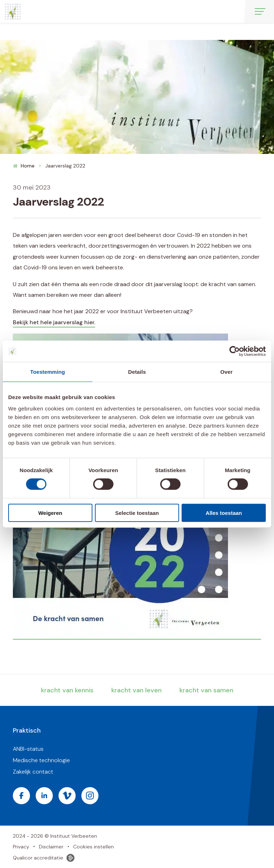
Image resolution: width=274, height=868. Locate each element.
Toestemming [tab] (48, 372)
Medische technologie (41, 760)
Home (28, 166)
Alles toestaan (224, 513)
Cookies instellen (93, 847)
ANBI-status (28, 749)
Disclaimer (51, 847)
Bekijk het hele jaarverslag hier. (54, 322)
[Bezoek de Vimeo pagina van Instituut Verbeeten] (67, 796)
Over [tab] (226, 372)
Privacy (21, 847)
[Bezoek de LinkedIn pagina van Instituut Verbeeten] (44, 796)
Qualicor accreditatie (44, 858)
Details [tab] (137, 372)
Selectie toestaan (137, 513)
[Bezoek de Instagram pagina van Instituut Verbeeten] (90, 796)
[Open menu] (260, 11)
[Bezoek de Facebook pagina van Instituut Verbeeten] (21, 796)
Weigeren (50, 513)
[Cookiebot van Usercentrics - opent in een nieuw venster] (235, 351)
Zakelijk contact (33, 772)
